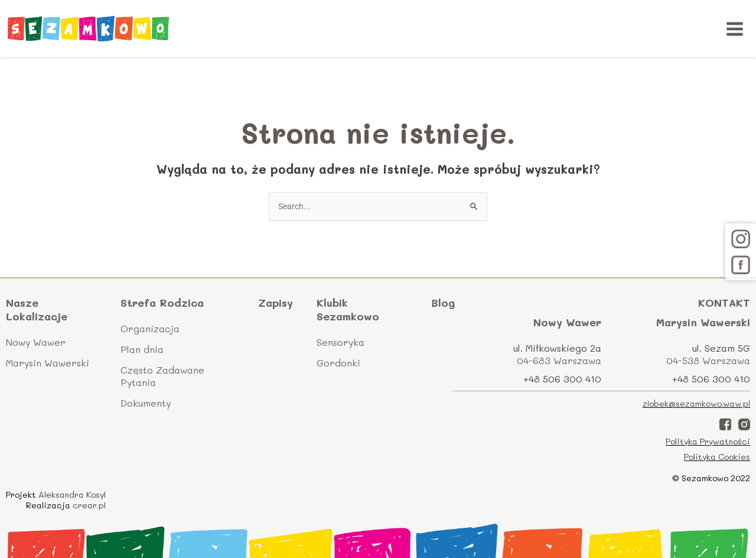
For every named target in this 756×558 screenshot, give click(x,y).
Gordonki (338, 363)
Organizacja (150, 328)
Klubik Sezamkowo (348, 310)
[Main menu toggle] (735, 29)
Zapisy (276, 303)
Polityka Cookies (717, 457)
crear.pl (89, 505)
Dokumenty (146, 403)
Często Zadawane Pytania (162, 376)
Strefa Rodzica (162, 303)
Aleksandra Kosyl (72, 494)
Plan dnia (142, 349)
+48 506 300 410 (562, 379)
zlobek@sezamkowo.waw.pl (696, 403)
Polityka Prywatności (708, 441)
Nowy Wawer (36, 342)
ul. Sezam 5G (721, 348)
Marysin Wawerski (48, 363)
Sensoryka (340, 342)
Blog (443, 303)
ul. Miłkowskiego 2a (557, 348)
